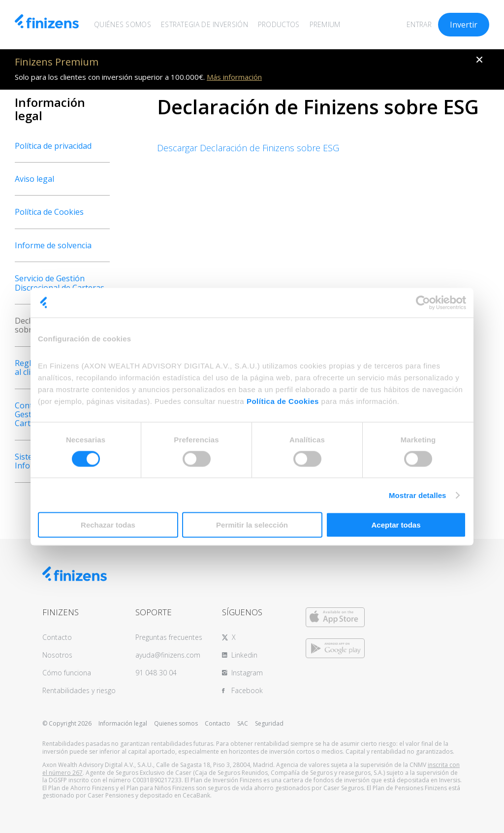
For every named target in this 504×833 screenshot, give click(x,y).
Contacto (57, 637)
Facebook (247, 690)
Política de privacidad (53, 146)
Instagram (247, 673)
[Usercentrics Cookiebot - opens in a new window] (423, 302)
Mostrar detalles (418, 495)
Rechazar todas (108, 525)
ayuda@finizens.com (168, 655)
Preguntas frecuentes (169, 637)
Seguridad (269, 723)
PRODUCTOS (279, 24)
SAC (243, 723)
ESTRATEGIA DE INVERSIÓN (205, 24)
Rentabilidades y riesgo (79, 690)
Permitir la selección (252, 525)
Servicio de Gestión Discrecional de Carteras (60, 283)
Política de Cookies (283, 401)
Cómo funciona (67, 673)
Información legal (123, 723)
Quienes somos (176, 723)
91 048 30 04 (156, 673)
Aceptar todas (396, 525)
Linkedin (244, 655)
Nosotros (57, 655)
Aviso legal (34, 179)
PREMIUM (325, 24)
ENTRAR (419, 24)
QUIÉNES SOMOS (123, 24)
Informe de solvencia (53, 245)
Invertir (464, 25)
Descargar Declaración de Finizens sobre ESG (248, 148)
